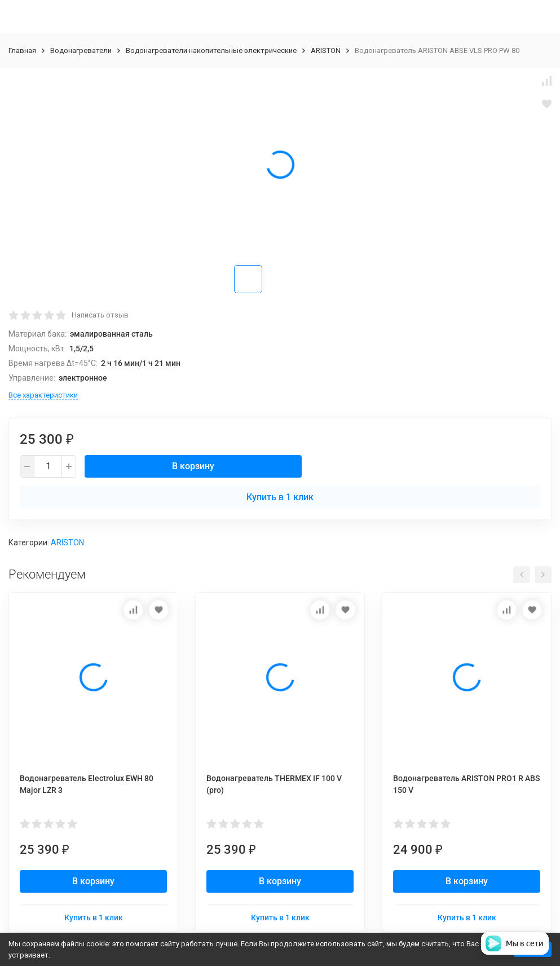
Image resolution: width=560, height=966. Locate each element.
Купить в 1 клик (280, 497)
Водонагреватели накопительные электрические (211, 50)
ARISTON (326, 50)
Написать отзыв (100, 315)
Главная (22, 50)
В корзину (193, 466)
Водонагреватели (81, 50)
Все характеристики (43, 395)
